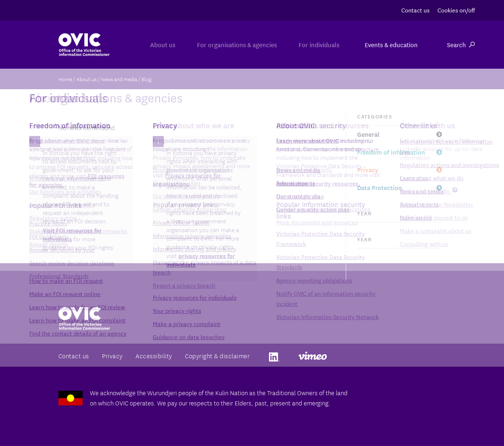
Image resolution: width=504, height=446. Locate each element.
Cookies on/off (456, 10)
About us (143, 44)
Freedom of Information (391, 152)
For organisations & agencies (225, 44)
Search (461, 44)
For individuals (315, 44)
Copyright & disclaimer (217, 356)
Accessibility (154, 356)
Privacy (368, 169)
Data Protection (380, 187)
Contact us (415, 10)
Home (65, 79)
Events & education (391, 44)
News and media (119, 79)
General (368, 134)
